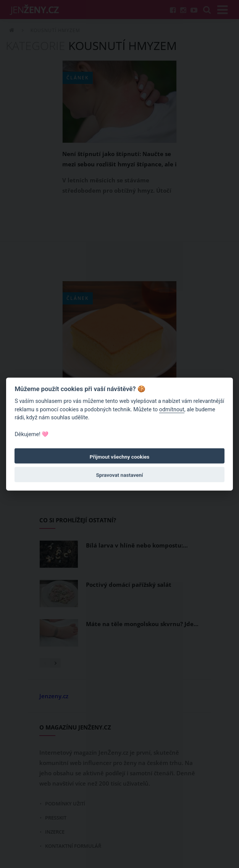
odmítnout (172, 410)
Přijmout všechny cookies (120, 457)
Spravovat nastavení (120, 475)
